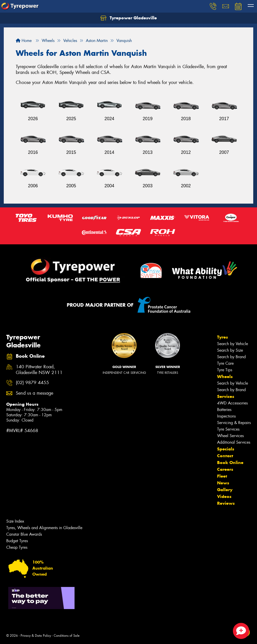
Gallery (225, 490)
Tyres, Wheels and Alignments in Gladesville (44, 528)
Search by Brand (231, 357)
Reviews (226, 503)
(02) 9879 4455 (32, 383)
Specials (226, 449)
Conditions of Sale (67, 636)
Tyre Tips (225, 370)
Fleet (222, 476)
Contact (225, 456)
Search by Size (230, 350)
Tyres (222, 337)
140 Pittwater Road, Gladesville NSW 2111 (39, 370)
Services (226, 396)
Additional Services (234, 442)
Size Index (15, 521)
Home (24, 41)
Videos (224, 496)
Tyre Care (225, 363)
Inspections (226, 416)
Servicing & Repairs (234, 423)
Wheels (225, 377)
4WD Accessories (232, 403)
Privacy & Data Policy (36, 636)
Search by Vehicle (233, 344)
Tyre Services (228, 429)
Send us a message (35, 393)
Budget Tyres (17, 541)
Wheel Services (230, 436)
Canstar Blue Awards (24, 534)
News (223, 483)
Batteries (224, 410)
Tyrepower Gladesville (129, 18)
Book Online (230, 463)
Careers (225, 469)
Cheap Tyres (17, 547)
